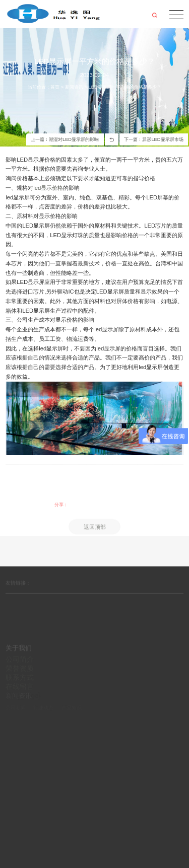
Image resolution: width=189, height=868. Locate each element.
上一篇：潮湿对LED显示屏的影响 (65, 139)
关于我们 (19, 662)
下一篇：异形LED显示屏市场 (153, 139)
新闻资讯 (74, 87)
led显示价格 (48, 188)
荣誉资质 (20, 683)
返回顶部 (95, 537)
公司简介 (20, 674)
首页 (55, 87)
